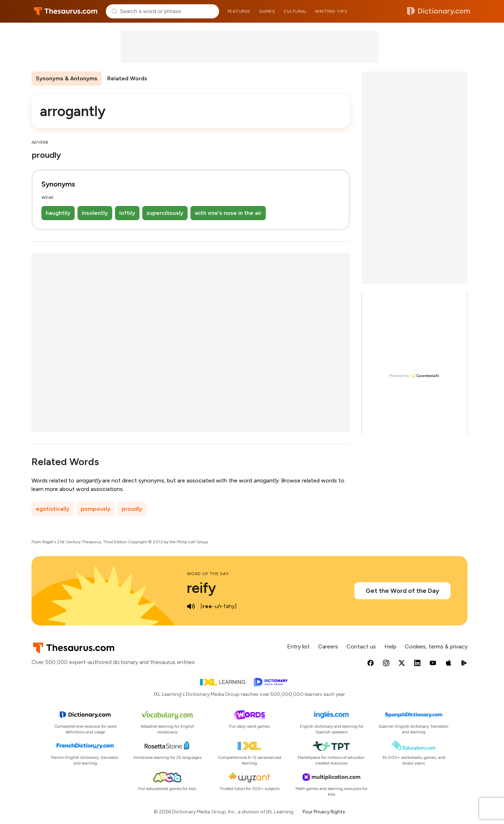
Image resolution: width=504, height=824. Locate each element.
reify (201, 588)
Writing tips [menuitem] (331, 11)
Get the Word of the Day (402, 591)
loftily (127, 213)
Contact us (361, 646)
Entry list (298, 646)
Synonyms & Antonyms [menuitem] (67, 78)
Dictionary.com (439, 11)
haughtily (58, 213)
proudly (132, 509)
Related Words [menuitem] (127, 78)
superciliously (165, 213)
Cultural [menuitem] (295, 11)
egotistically (53, 509)
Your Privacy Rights (323, 812)
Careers (328, 646)
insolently (95, 213)
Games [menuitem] (267, 11)
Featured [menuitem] (239, 11)
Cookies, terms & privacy (436, 646)
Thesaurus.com (66, 11)
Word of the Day (208, 574)
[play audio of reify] (191, 606)
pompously (96, 509)
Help (390, 646)
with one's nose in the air (228, 213)
